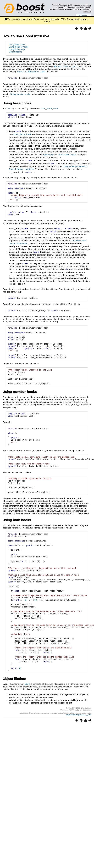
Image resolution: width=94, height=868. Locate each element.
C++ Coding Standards (86, 10)
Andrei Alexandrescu (73, 9)
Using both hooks (17, 49)
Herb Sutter (57, 9)
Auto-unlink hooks (67, 155)
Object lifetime (15, 52)
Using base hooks (17, 44)
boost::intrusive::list (68, 66)
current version (79, 19)
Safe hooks (48, 155)
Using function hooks (20, 94)
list (9, 109)
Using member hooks (19, 47)
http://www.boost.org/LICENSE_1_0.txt (78, 768)
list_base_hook (49, 109)
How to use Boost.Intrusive (26, 36)
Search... (84, 16)
